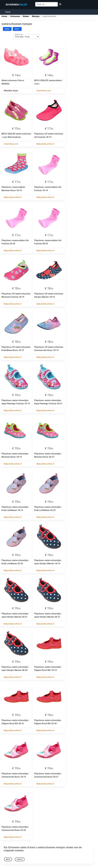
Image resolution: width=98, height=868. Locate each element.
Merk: (7, 29)
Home (8, 12)
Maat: (17, 29)
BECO (8, 859)
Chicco (20, 859)
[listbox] (27, 37)
